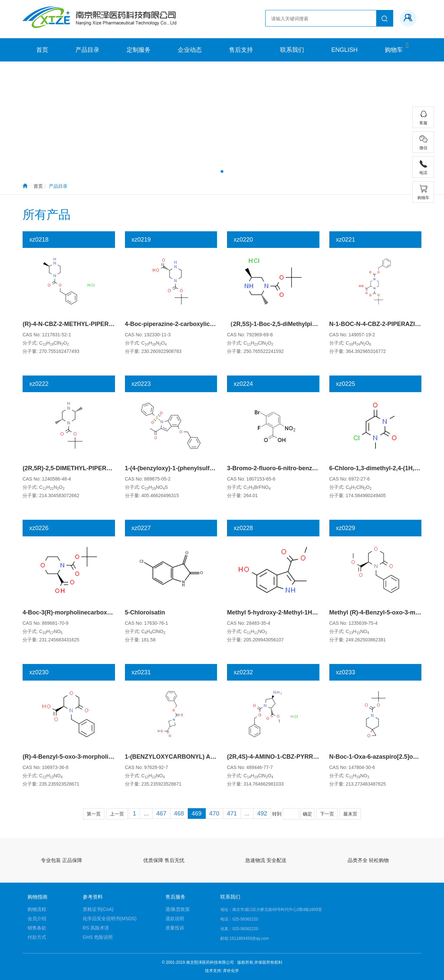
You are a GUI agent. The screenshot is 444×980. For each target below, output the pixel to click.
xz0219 (141, 240)
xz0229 (346, 528)
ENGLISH (344, 50)
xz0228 (243, 528)
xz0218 (39, 240)
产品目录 (87, 50)
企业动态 (190, 50)
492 (262, 814)
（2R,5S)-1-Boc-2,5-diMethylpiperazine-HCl (288, 324)
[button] (222, 171)
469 (197, 814)
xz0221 (346, 240)
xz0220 (243, 240)
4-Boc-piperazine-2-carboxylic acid (174, 324)
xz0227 (141, 528)
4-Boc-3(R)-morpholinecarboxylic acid (77, 612)
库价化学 (231, 971)
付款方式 (37, 937)
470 (214, 814)
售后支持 (241, 50)
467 (161, 814)
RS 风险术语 (96, 928)
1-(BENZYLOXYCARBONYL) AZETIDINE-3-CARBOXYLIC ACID (213, 757)
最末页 (350, 814)
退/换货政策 (178, 909)
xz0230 (39, 672)
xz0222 (39, 384)
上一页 (117, 814)
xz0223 (141, 384)
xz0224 (243, 384)
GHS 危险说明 (98, 937)
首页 (42, 50)
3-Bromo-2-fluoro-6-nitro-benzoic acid (281, 468)
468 (179, 814)
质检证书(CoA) (98, 909)
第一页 (94, 814)
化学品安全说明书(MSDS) (110, 919)
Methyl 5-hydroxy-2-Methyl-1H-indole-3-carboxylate (300, 612)
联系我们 (292, 50)
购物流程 (37, 909)
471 (232, 814)
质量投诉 (175, 928)
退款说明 (175, 919)
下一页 (327, 814)
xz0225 (346, 384)
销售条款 (37, 928)
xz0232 (243, 672)
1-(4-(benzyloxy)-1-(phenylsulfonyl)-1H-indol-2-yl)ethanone (208, 468)
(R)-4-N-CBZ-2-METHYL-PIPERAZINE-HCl (81, 324)
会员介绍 (37, 919)
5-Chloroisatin (145, 612)
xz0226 (39, 528)
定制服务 (139, 50)
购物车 (394, 50)
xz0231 (141, 672)
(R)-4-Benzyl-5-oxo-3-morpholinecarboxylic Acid (91, 757)
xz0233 (346, 672)
